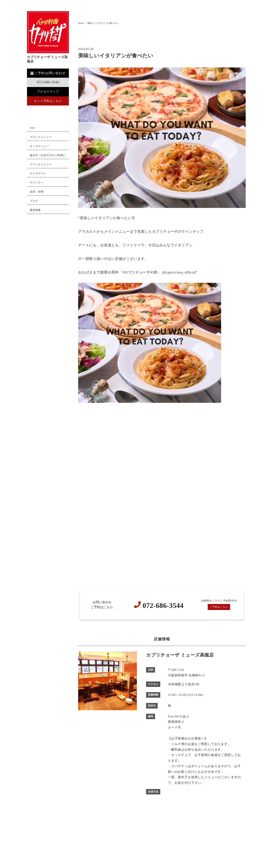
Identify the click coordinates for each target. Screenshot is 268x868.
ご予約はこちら (219, 607)
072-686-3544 (48, 82)
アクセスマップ (48, 92)
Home (81, 23)
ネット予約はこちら (48, 101)
